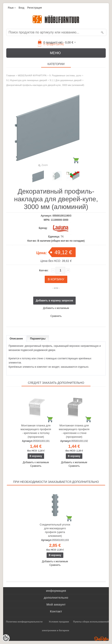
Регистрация (34, 8)
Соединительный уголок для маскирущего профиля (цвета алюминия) (55, 530)
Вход (21, 8)
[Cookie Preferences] (6, 638)
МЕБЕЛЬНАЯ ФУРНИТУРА (32, 75)
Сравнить (56, 316)
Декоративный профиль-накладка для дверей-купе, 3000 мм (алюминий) (45, 85)
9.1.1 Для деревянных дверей (66, 80)
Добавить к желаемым (56, 308)
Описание (16, 339)
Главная (11, 75)
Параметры (38, 339)
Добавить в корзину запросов (54, 301)
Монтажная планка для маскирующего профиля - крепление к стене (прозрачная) (74, 431)
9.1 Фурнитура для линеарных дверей (27, 80)
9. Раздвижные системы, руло (65, 75)
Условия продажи (59, 622)
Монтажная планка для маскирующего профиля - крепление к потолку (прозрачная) (36, 431)
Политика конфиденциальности (24, 622)
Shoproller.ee (102, 639)
